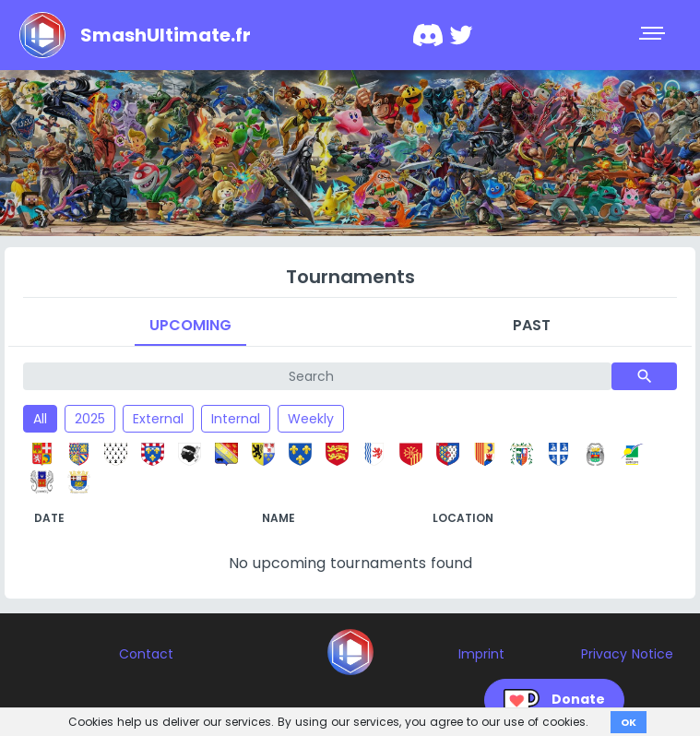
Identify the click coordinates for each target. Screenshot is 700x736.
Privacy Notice (627, 654)
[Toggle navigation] (654, 35)
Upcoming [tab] (190, 325)
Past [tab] (532, 325)
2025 (90, 419)
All (40, 419)
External (158, 419)
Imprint (481, 654)
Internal (236, 419)
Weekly (311, 419)
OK (629, 722)
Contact (146, 654)
